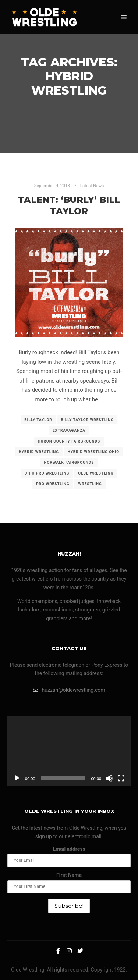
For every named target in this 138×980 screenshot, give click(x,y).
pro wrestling (53, 484)
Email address (69, 849)
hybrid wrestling (39, 452)
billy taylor (38, 420)
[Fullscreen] (121, 778)
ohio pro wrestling (47, 473)
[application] (69, 751)
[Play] (17, 778)
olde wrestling (96, 473)
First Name (69, 875)
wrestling (90, 484)
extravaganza (69, 431)
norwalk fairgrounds (69, 463)
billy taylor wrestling (87, 420)
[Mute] (109, 778)
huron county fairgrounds (69, 441)
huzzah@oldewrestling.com (69, 690)
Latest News (92, 186)
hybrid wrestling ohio (93, 452)
